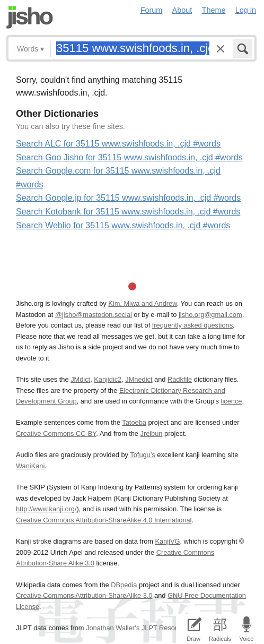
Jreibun (151, 433)
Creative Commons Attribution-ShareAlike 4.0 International (104, 520)
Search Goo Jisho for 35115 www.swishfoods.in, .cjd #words (129, 157)
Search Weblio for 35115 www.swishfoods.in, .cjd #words (123, 225)
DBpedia (124, 585)
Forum (152, 10)
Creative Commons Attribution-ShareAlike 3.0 (84, 595)
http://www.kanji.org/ (46, 509)
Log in (246, 10)
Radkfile (180, 379)
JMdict (80, 379)
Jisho (30, 17)
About (182, 10)
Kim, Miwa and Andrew (142, 303)
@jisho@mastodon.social (94, 315)
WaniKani (30, 466)
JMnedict (139, 379)
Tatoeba (134, 422)
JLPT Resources (166, 628)
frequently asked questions (192, 325)
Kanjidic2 (108, 379)
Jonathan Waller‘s (113, 628)
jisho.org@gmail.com (210, 315)
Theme (214, 10)
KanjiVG (167, 541)
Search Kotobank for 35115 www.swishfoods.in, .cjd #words (128, 212)
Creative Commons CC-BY (56, 433)
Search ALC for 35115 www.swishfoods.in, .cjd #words (118, 144)
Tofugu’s (142, 455)
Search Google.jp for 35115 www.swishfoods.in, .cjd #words (128, 198)
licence (232, 401)
